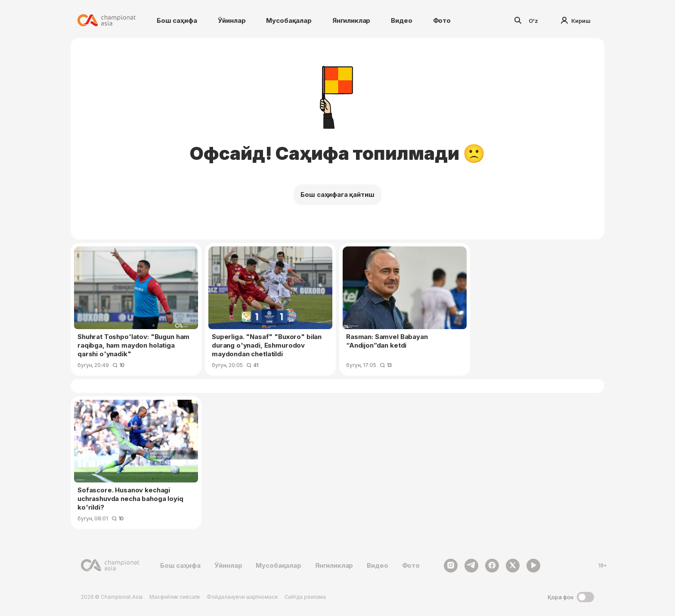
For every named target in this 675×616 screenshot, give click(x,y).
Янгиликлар (351, 20)
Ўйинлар (232, 20)
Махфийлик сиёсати (175, 597)
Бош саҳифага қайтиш (337, 194)
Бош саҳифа (177, 20)
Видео (401, 20)
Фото (442, 20)
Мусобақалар (289, 20)
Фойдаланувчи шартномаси (242, 597)
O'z (533, 21)
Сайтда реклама (305, 597)
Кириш (576, 21)
